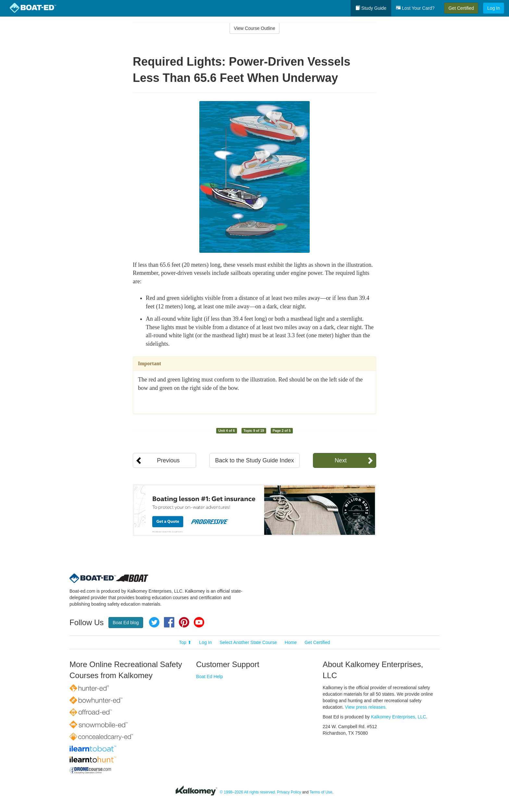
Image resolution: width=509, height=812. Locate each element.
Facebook (169, 622)
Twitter (154, 622)
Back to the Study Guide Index (254, 460)
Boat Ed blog (126, 623)
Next (341, 460)
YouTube (199, 622)
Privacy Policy (289, 792)
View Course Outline (254, 28)
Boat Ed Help (210, 677)
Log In (494, 8)
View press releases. (366, 707)
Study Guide (371, 8)
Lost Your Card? (415, 8)
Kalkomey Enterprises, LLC (399, 717)
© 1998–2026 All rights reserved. (248, 792)
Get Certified (461, 8)
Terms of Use (321, 792)
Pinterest (184, 622)
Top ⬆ (185, 642)
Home (291, 642)
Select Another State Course (248, 642)
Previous (168, 460)
